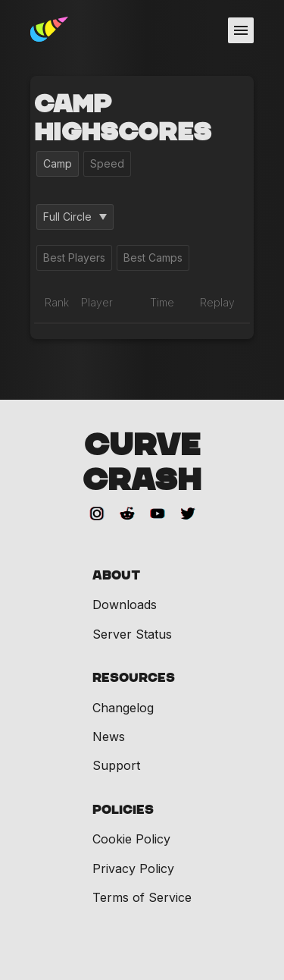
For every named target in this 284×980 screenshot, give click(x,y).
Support (116, 765)
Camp (58, 163)
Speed (107, 163)
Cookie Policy (131, 839)
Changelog (123, 708)
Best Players (74, 258)
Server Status (132, 634)
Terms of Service (142, 897)
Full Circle (75, 217)
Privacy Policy (133, 868)
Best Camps (153, 258)
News (109, 737)
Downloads (125, 605)
